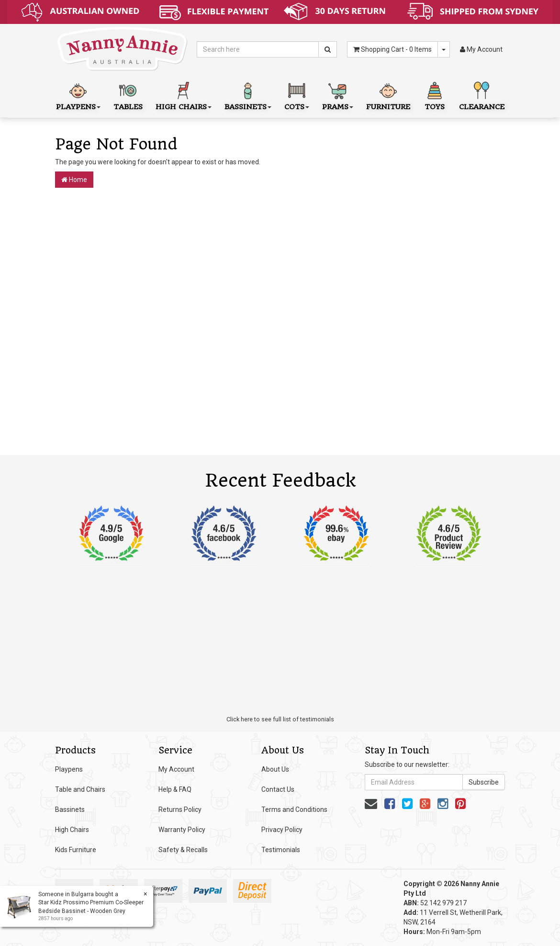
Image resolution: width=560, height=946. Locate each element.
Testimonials (281, 850)
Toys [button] (435, 95)
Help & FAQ (175, 789)
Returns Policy (180, 809)
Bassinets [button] (248, 95)
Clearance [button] (482, 95)
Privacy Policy (282, 830)
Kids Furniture (76, 850)
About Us (275, 769)
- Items (392, 49)
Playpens (69, 769)
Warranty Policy (182, 830)
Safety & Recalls (183, 850)
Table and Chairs (80, 789)
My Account (176, 769)
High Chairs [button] (184, 95)
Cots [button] (297, 95)
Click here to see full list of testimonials (280, 719)
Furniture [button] (388, 95)
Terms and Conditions (294, 809)
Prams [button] (338, 95)
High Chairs (72, 830)
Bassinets (70, 809)
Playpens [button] (78, 95)
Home (74, 180)
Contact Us (278, 789)
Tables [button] (128, 95)
